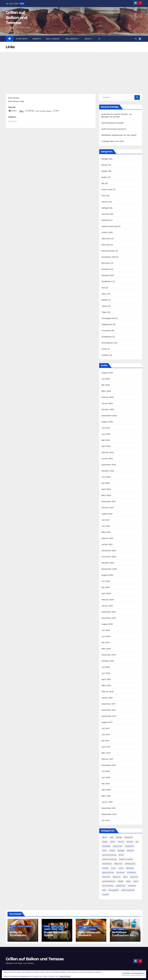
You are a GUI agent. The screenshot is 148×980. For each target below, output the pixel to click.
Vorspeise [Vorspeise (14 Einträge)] (132, 886)
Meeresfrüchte (108, 251)
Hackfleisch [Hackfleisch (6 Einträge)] (107, 864)
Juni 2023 (106, 434)
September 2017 (109, 716)
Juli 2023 (106, 428)
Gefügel (105, 208)
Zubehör (105, 355)
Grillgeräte (72, 39)
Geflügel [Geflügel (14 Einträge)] (121, 851)
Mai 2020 (106, 587)
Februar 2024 (108, 397)
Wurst (104, 349)
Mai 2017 (105, 741)
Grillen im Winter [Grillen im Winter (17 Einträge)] (126, 859)
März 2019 (106, 649)
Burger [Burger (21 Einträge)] (105, 842)
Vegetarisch (107, 324)
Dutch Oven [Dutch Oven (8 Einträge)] (118, 846)
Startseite (22, 39)
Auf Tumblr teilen (44, 111)
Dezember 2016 (109, 765)
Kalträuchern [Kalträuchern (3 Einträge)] (130, 864)
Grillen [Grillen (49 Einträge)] (121, 855)
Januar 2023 (107, 459)
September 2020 (109, 569)
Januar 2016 (107, 802)
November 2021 (109, 501)
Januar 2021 (107, 544)
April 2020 (106, 593)
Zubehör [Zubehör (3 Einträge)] (106, 894)
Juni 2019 (106, 636)
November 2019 (109, 618)
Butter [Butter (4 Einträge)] (113, 842)
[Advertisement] (74, 70)
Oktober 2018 (108, 661)
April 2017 (106, 747)
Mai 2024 (106, 385)
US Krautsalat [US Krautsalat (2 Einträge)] (108, 886)
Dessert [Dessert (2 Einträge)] (130, 842)
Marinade (106, 245)
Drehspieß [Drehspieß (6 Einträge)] (106, 846)
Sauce (104, 294)
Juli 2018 (106, 667)
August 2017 (107, 722)
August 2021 (107, 514)
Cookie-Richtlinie (65, 976)
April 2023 (106, 446)
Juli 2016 (106, 771)
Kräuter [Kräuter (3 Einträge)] (105, 868)
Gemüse (105, 214)
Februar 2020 (108, 600)
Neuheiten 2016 (109, 257)
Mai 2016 (106, 784)
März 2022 (106, 495)
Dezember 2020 (109, 551)
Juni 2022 (106, 477)
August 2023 (107, 422)
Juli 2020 (106, 581)
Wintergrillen (107, 343)
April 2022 (106, 489)
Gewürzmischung (109, 226)
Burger (105, 171)
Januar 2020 (107, 606)
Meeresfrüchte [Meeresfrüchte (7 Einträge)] (108, 872)
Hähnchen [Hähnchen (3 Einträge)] (118, 864)
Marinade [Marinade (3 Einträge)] (130, 868)
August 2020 (107, 575)
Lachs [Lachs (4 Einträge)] (113, 868)
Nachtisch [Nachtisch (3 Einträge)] (120, 872)
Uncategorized (108, 318)
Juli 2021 (106, 520)
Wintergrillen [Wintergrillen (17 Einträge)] (114, 890)
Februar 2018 (107, 692)
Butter (104, 177)
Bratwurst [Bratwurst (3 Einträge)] (129, 837)
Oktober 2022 (108, 471)
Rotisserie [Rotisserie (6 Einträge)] (106, 877)
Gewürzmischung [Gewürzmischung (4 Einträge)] (109, 855)
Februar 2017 (107, 759)
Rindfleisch (107, 281)
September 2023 (109, 416)
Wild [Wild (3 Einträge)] (104, 890)
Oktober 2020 (108, 563)
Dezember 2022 (109, 465)
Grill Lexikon (53, 39)
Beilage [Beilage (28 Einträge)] (119, 837)
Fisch (104, 196)
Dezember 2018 (109, 655)
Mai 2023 (106, 440)
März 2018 (106, 685)
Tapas (104, 306)
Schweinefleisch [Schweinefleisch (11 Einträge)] (109, 881)
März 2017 (106, 753)
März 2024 (106, 391)
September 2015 (109, 814)
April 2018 (106, 679)
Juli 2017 (106, 728)
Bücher (105, 165)
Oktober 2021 (108, 508)
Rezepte (37, 39)
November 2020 (109, 557)
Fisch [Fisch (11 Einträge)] (104, 851)
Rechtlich (106, 269)
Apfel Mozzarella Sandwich (114, 129)
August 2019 (107, 624)
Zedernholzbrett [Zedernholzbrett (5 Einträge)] (128, 890)
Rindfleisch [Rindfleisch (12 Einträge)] (132, 872)
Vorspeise (106, 331)
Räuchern (106, 263)
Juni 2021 (106, 526)
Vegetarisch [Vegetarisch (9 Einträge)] (121, 886)
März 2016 (106, 796)
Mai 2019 (106, 643)
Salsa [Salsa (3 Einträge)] (125, 877)
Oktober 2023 (108, 409)
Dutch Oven (107, 189)
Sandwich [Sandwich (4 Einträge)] (134, 877)
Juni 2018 (106, 673)
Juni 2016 (106, 777)
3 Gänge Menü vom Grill (113, 141)
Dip (103, 183)
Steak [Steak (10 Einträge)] (128, 881)
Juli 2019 (106, 630)
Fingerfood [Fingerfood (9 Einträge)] (129, 846)
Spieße (105, 300)
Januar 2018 (107, 698)
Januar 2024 (107, 403)
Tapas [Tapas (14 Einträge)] (136, 881)
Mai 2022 (106, 483)
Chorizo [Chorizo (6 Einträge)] (121, 842)
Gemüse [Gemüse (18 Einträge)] (130, 851)
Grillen (105, 232)
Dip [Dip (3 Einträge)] (137, 842)
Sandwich (96, 926)
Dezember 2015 (109, 808)
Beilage (105, 159)
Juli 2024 (106, 379)
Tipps (104, 312)
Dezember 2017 (109, 704)
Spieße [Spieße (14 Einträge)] (121, 881)
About (88, 39)
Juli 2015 (106, 820)
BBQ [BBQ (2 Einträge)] (112, 837)
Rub (103, 288)
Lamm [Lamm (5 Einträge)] (121, 868)
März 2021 (106, 532)
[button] (99, 39)
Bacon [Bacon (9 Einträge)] (105, 837)
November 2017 (109, 710)
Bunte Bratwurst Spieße (113, 123)
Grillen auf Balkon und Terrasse (16, 18)
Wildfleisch (107, 337)
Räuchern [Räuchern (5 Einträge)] (117, 877)
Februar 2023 (108, 452)
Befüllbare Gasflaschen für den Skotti (119, 135)
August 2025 (107, 373)
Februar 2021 (107, 538)
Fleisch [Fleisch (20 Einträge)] (112, 851)
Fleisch (105, 202)
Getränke (106, 220)
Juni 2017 (106, 735)
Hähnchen (106, 239)
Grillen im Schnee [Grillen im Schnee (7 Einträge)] (109, 859)
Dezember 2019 (109, 612)
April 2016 (106, 790)
